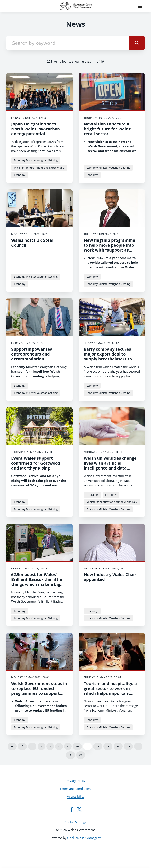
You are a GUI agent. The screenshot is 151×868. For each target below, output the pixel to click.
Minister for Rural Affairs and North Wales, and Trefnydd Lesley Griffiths (41, 168)
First (12, 746)
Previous (22, 746)
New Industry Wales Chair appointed (110, 577)
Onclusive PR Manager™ (84, 838)
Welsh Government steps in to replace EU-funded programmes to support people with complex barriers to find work (39, 693)
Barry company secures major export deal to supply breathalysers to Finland (108, 356)
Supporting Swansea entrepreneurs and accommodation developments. (32, 356)
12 (98, 746)
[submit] (137, 43)
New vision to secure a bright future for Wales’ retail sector (107, 129)
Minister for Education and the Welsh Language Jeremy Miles (113, 502)
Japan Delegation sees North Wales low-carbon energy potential (36, 129)
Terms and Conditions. (75, 789)
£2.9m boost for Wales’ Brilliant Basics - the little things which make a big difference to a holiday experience (37, 584)
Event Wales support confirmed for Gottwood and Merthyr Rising (36, 463)
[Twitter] (79, 809)
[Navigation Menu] (140, 6)
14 (118, 746)
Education (93, 495)
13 (108, 746)
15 (128, 746)
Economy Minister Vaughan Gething (36, 160)
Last (81, 755)
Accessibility (76, 796)
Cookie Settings (75, 822)
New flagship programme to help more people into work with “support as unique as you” (110, 248)
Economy (20, 175)
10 (77, 746)
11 (87, 746)
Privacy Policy (75, 781)
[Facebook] (72, 809)
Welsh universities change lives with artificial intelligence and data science (110, 466)
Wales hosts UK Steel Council (32, 243)
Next (70, 755)
